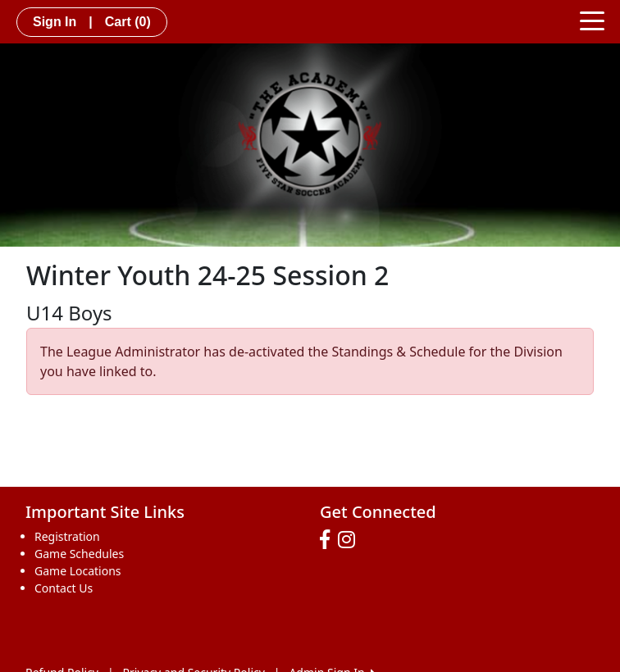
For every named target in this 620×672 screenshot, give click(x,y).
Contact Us (64, 588)
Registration (67, 536)
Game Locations (78, 571)
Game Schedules (79, 554)
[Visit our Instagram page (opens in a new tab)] (351, 540)
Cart (128, 22)
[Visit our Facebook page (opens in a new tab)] (329, 540)
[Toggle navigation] (592, 20)
